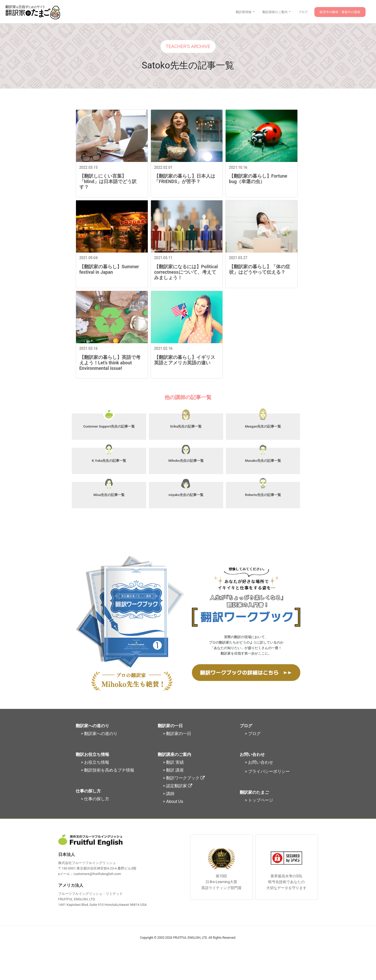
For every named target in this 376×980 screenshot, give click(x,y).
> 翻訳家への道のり (99, 742)
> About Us (173, 810)
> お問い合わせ (259, 771)
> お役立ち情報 (95, 771)
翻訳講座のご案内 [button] (275, 12)
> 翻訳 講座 (173, 779)
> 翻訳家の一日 (177, 742)
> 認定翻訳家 (178, 794)
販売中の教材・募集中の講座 (340, 12)
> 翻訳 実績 (173, 771)
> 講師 (169, 802)
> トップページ (259, 809)
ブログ (303, 12)
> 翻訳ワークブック (184, 787)
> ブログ (253, 742)
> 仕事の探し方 (95, 807)
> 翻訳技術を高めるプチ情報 (108, 779)
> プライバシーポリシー (267, 780)
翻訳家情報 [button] (244, 12)
